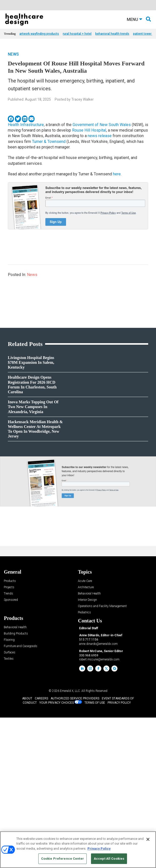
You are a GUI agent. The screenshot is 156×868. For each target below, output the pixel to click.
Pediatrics (84, 763)
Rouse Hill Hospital (89, 143)
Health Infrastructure (26, 137)
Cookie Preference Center (63, 859)
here (117, 186)
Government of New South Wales (102, 137)
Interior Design (87, 750)
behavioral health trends (112, 46)
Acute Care (85, 732)
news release (100, 148)
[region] (78, 850)
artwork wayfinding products (39, 46)
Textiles (9, 809)
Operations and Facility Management (102, 757)
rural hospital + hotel (77, 46)
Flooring (9, 790)
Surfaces (10, 803)
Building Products (16, 784)
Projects (9, 738)
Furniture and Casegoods (21, 797)
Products (10, 732)
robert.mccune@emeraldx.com (99, 810)
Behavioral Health (89, 744)
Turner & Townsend (49, 154)
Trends (8, 744)
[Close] (148, 839)
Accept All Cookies (109, 859)
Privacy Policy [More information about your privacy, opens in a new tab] (99, 849)
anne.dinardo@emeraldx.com (98, 794)
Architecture (86, 738)
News (13, 67)
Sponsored (11, 750)
